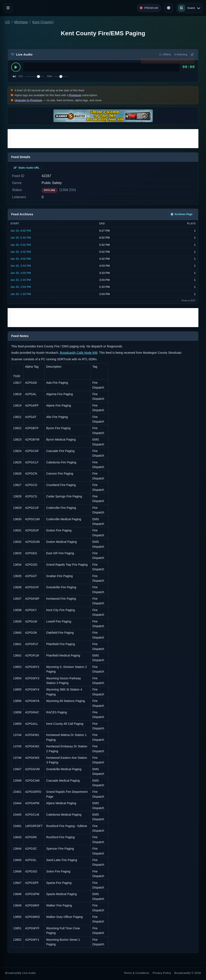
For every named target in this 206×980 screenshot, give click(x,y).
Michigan (21, 22)
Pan (50, 76)
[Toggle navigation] (8, 8)
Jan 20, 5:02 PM (21, 245)
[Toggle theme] (169, 8)
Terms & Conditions (137, 973)
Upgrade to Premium (28, 100)
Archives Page (182, 214)
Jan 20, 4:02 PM (21, 259)
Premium (75, 95)
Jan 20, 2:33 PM (21, 280)
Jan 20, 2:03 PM (21, 287)
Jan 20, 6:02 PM (21, 231)
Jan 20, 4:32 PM (21, 252)
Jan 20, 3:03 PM (21, 273)
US (8, 22)
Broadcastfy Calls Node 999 (79, 353)
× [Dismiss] (192, 62)
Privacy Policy (162, 973)
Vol (21, 76)
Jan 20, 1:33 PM (21, 294)
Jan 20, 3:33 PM (21, 266)
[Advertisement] (103, 139)
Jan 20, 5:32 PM (21, 238)
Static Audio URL (27, 168)
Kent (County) (43, 22)
